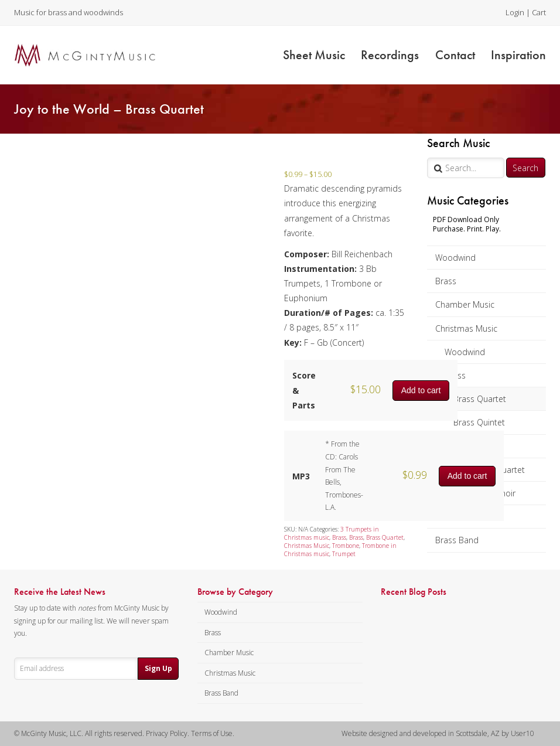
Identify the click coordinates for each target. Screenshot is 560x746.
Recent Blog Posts (414, 592)
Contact (455, 55)
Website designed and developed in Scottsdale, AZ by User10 (438, 733)
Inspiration (518, 55)
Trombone (346, 546)
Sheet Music (314, 55)
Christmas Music (466, 328)
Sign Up (158, 668)
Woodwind (455, 258)
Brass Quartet (480, 399)
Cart (539, 12)
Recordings (390, 55)
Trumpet (344, 554)
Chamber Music (465, 304)
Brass (446, 281)
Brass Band (457, 540)
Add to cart (421, 390)
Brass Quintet (479, 422)
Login (515, 12)
